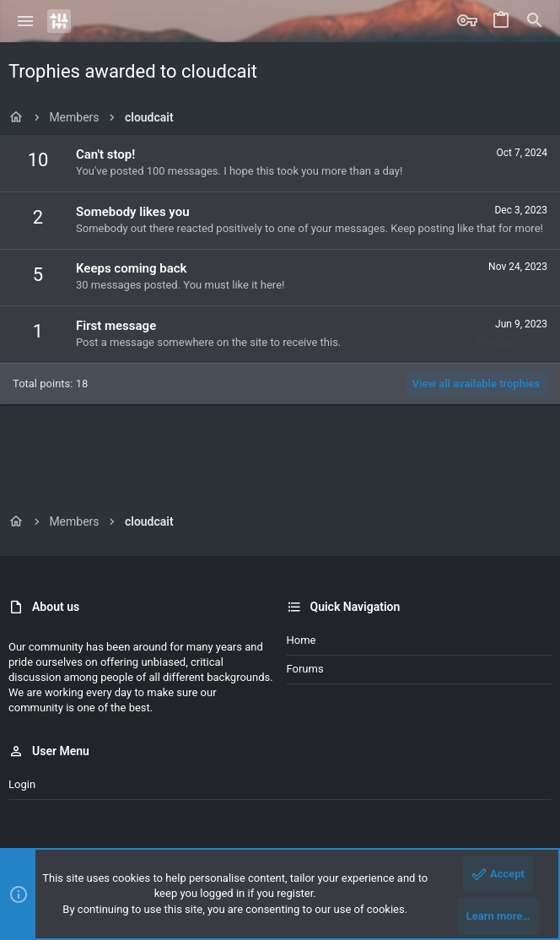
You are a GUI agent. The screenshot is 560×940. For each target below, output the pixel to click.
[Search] (535, 21)
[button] (26, 21)
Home (302, 640)
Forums (305, 669)
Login (22, 784)
